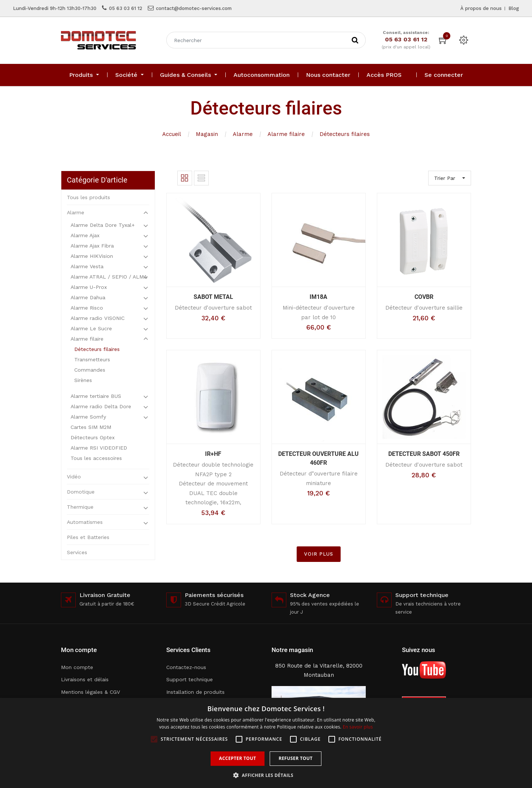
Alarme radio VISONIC (98, 318)
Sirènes (83, 380)
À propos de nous (481, 8)
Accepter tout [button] (238, 758)
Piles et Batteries (88, 537)
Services (77, 552)
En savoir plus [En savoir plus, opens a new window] (358, 727)
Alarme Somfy (88, 417)
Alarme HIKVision (92, 256)
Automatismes (85, 522)
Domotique (81, 492)
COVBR (424, 297)
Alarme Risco (87, 308)
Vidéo (74, 477)
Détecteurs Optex (93, 437)
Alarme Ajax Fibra (92, 246)
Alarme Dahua (88, 297)
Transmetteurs (92, 359)
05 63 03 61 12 (126, 8)
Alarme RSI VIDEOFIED (99, 448)
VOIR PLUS (319, 554)
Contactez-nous (186, 667)
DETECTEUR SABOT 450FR (424, 454)
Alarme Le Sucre (91, 328)
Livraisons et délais (85, 679)
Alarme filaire (286, 134)
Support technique (190, 679)
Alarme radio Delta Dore (101, 406)
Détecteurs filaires (345, 134)
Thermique (80, 507)
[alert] (266, 743)
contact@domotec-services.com (194, 8)
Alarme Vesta (87, 266)
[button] (266, 775)
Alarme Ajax (85, 235)
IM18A (318, 297)
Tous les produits (88, 197)
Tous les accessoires (96, 458)
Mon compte (77, 667)
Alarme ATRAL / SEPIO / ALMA (109, 277)
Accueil (172, 134)
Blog (514, 8)
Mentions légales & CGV (91, 692)
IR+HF (213, 454)
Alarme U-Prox (89, 287)
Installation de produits (195, 692)
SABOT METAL (213, 297)
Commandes (90, 370)
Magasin (207, 134)
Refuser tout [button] (296, 758)
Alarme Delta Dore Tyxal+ (103, 225)
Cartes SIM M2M (91, 427)
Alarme (243, 134)
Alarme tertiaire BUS (96, 396)
